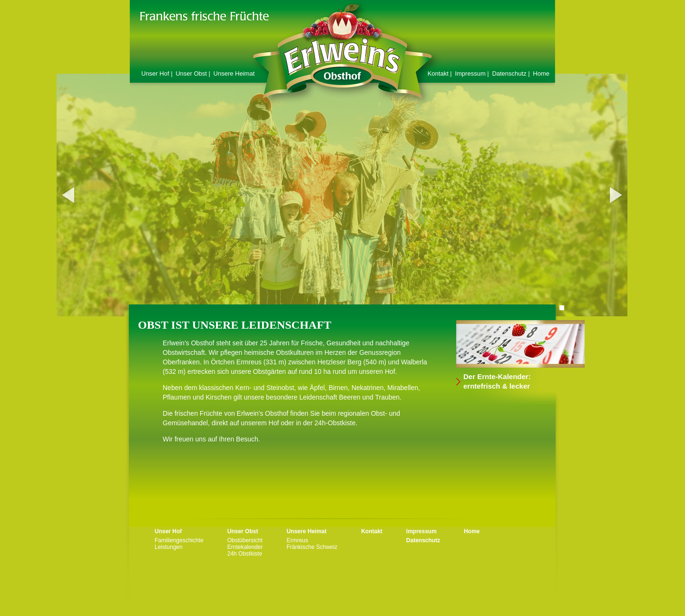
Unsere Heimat (234, 73)
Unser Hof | (158, 73)
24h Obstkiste (245, 554)
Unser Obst (243, 531)
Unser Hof (168, 531)
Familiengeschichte (179, 540)
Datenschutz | (512, 73)
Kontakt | (441, 73)
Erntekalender (245, 547)
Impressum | (473, 73)
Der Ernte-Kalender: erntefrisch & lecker (497, 381)
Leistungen (169, 547)
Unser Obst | (194, 73)
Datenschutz (423, 540)
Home (541, 73)
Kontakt (372, 531)
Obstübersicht (245, 540)
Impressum (421, 531)
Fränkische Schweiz (312, 547)
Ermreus (297, 540)
